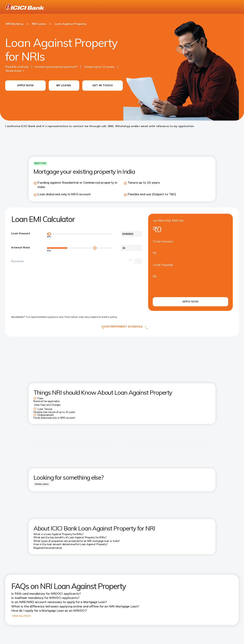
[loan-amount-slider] (80, 234)
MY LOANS (64, 85)
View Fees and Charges (47, 405)
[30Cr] (48, 235)
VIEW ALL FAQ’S (21, 616)
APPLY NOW (25, 85)
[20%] (48, 249)
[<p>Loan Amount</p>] (131, 234)
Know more (14, 71)
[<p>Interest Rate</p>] (131, 248)
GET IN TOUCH (103, 85)
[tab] (42, 484)
